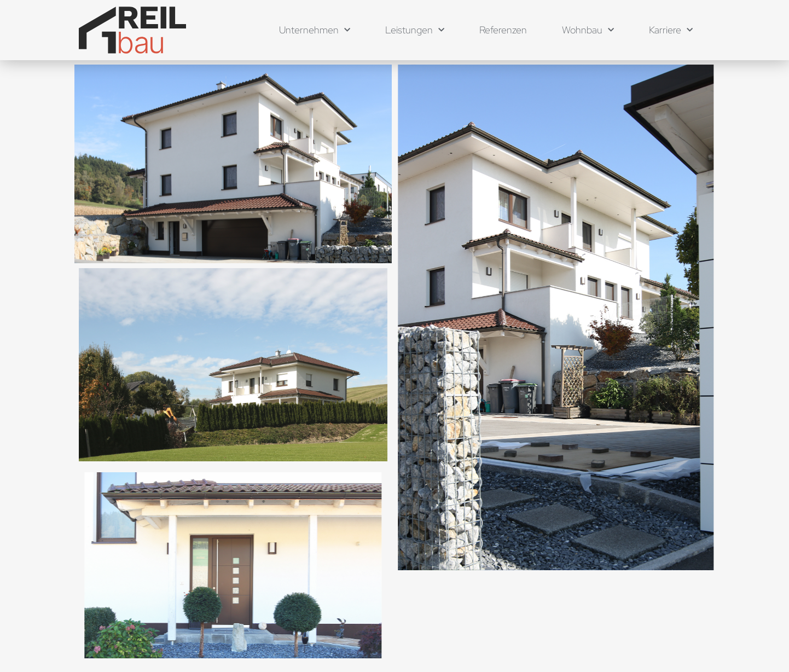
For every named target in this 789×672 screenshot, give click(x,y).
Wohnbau (588, 30)
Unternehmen (315, 30)
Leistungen (415, 30)
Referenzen (503, 30)
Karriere (671, 30)
